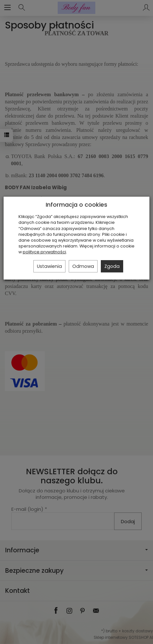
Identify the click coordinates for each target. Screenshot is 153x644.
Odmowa (83, 266)
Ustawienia (49, 266)
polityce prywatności (44, 252)
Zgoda (112, 266)
